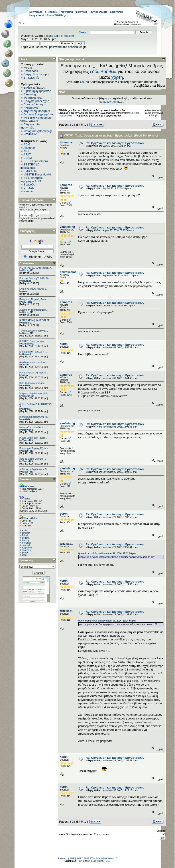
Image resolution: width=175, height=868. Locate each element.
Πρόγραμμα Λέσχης (36, 101)
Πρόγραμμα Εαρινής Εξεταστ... (35, 448)
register (69, 36)
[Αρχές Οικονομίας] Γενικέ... (33, 438)
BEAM (28, 158)
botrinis (26, 409)
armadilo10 (28, 344)
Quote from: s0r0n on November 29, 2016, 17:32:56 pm (107, 553)
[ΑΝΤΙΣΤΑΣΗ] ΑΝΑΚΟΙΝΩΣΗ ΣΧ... (36, 268)
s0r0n (64, 344)
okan (25, 291)
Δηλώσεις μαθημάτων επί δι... (34, 469)
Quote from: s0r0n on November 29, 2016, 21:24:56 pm (107, 621)
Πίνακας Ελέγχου (31, 200)
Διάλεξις (27, 386)
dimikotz (27, 323)
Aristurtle (29, 148)
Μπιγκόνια (28, 430)
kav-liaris (27, 302)
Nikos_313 (28, 270)
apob (24, 531)
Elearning (30, 94)
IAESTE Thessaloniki (37, 174)
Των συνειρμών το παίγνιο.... (34, 331)
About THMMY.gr (57, 15)
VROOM (29, 188)
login (57, 36)
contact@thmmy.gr (111, 102)
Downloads (36, 12)
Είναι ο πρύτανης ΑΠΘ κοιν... (34, 289)
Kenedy (25, 540)
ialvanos (27, 281)
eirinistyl (26, 545)
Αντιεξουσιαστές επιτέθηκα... (33, 362)
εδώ (94, 71)
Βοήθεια (108, 71)
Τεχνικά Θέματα (99, 12)
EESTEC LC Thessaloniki (30, 166)
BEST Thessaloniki (36, 161)
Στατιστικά (26, 479)
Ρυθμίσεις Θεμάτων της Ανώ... (34, 394)
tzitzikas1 (66, 544)
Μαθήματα (67, 12)
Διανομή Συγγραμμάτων (39, 114)
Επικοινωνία (32, 78)
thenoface (26, 543)
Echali (25, 535)
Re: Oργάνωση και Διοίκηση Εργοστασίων (115, 143)
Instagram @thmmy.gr (38, 131)
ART (26, 151)
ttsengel (26, 354)
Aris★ (25, 365)
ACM (27, 144)
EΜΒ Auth (30, 171)
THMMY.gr (64, 110)
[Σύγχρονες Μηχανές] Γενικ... (34, 299)
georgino (26, 553)
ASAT (27, 154)
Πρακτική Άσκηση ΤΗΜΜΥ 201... (36, 278)
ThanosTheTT (66, 116)
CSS (108, 861)
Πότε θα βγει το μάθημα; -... (33, 459)
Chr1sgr (135, 113)
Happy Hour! (37, 15)
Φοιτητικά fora (33, 98)
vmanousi (26, 550)
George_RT (28, 396)
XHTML (100, 861)
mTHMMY (30, 134)
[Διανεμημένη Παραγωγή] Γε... (34, 417)
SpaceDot (30, 184)
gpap (24, 555)
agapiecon (27, 548)
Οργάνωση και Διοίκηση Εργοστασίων (93, 113)
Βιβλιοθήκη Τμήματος (37, 91)
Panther (29, 191)
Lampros (66, 185)
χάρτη (117, 77)
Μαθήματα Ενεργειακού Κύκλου (101, 110)
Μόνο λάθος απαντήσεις (31, 427)
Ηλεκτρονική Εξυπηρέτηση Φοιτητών (35, 109)
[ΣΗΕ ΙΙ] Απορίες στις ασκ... (33, 383)
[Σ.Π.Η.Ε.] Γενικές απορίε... (33, 341)
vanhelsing (67, 227)
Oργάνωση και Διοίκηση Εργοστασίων (99, 116)
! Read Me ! (52, 12)
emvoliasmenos (71, 272)
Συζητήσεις (116, 12)
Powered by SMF (66, 859)
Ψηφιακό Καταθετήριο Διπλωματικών (35, 119)
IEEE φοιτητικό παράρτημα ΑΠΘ (31, 179)
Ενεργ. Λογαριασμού (37, 74)
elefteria (26, 538)
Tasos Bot (28, 440)
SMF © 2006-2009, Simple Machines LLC (97, 859)
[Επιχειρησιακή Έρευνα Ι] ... (33, 352)
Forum (28, 68)
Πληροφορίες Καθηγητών (30, 126)
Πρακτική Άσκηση (35, 104)
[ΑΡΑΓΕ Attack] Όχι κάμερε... (34, 373)
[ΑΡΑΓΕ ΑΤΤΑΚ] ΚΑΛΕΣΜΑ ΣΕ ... (36, 320)
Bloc (93, 861)
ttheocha (66, 142)
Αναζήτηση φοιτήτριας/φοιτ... (34, 310)
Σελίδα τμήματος (34, 88)
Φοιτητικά (81, 12)
